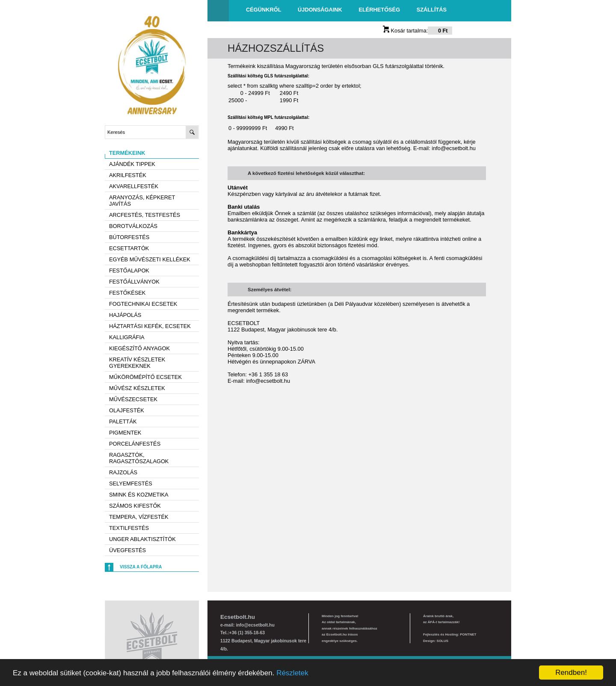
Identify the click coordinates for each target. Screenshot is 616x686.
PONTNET (468, 634)
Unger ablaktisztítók (142, 539)
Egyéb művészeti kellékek (150, 259)
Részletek (292, 673)
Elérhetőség (379, 10)
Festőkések (127, 293)
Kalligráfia (127, 337)
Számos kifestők (135, 506)
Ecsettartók (129, 248)
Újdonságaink (320, 10)
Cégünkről (264, 10)
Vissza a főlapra (141, 567)
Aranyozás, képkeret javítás (142, 201)
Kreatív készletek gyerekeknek (137, 363)
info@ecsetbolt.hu (454, 148)
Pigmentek (125, 433)
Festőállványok (134, 282)
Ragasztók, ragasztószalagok (139, 458)
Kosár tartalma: (418, 31)
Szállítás (432, 10)
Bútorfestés (129, 237)
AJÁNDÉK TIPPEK (132, 164)
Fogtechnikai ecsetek (143, 304)
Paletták (123, 421)
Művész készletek (137, 388)
